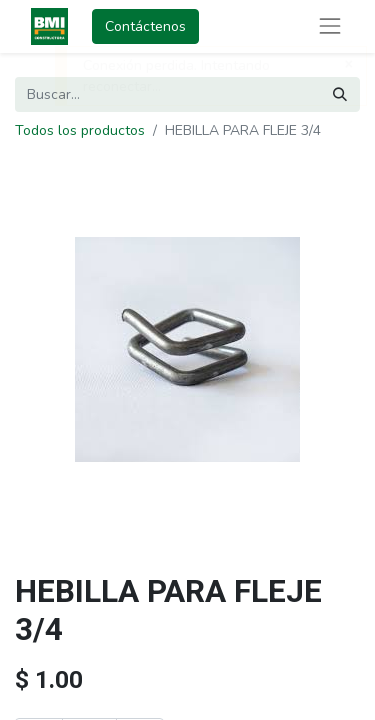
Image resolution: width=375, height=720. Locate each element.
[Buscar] (340, 94)
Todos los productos (80, 130)
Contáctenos (145, 26)
